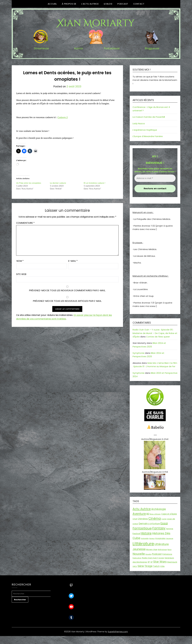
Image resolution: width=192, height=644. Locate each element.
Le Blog (108, 4)
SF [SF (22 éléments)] (149, 562)
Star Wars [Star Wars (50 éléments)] (160, 562)
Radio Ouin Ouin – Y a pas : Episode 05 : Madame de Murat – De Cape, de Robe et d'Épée (155, 333)
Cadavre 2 (63, 117)
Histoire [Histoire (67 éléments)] (146, 533)
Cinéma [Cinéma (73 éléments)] (155, 518)
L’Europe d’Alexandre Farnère (148, 136)
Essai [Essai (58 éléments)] (164, 523)
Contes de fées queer (158, 337)
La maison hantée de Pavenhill (149, 117)
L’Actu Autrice (90, 4)
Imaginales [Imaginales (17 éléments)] (160, 538)
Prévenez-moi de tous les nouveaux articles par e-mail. (67, 301)
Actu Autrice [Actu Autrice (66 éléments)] (142, 509)
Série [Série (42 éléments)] (141, 566)
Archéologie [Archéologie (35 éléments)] (159, 509)
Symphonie (138, 353)
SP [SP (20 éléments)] (152, 562)
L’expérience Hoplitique (145, 130)
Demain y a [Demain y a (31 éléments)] (145, 524)
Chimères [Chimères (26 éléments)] (143, 519)
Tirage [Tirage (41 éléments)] (148, 566)
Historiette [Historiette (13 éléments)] (145, 538)
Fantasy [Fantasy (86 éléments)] (159, 528)
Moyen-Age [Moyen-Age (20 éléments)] (152, 549)
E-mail (73, 261)
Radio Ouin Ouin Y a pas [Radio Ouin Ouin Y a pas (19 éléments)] (153, 558)
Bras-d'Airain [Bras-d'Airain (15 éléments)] (155, 514)
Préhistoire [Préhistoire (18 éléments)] (167, 554)
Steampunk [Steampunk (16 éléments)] (172, 562)
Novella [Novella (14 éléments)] (148, 554)
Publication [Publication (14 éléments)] (137, 558)
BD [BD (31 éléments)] (148, 514)
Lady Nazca (139, 123)
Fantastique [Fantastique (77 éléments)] (142, 528)
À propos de (69, 4)
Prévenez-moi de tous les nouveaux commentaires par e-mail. (67, 290)
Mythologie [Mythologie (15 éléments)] (162, 550)
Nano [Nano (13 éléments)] (169, 550)
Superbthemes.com (118, 632)
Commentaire (25, 223)
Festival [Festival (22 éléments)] (136, 534)
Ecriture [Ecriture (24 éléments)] (156, 524)
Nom (20, 261)
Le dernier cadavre (58, 183)
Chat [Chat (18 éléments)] (135, 519)
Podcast (123, 4)
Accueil (52, 4)
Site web (21, 274)
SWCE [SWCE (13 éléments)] (135, 566)
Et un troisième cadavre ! (94, 183)
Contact (139, 4)
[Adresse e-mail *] (155, 178)
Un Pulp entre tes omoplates (29, 183)
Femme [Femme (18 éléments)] (170, 529)
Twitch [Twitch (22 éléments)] (156, 566)
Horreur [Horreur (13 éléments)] (152, 538)
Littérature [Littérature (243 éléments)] (143, 544)
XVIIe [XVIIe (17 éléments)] (162, 566)
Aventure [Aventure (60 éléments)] (139, 514)
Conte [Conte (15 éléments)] (164, 519)
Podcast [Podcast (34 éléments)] (157, 554)
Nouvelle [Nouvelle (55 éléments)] (139, 554)
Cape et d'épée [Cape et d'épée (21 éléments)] (169, 514)
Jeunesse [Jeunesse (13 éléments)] (170, 538)
